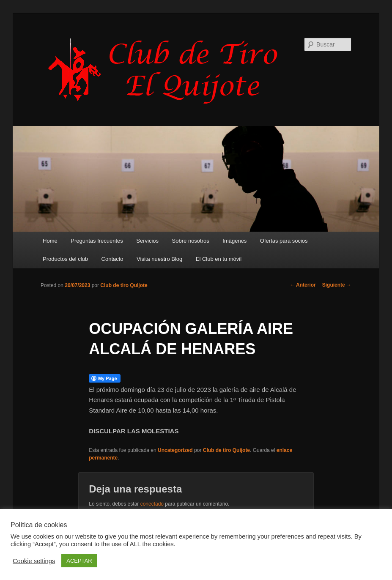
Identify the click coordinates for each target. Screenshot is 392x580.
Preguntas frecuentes (97, 241)
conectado (152, 504)
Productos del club (65, 259)
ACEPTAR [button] (79, 561)
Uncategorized (175, 450)
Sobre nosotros (191, 241)
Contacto (112, 259)
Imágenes (234, 241)
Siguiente (337, 285)
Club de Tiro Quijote (167, 71)
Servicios (147, 241)
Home (50, 241)
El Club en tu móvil (219, 259)
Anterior (303, 285)
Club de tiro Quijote (124, 285)
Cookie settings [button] (34, 561)
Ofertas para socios (284, 241)
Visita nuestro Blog (159, 259)
